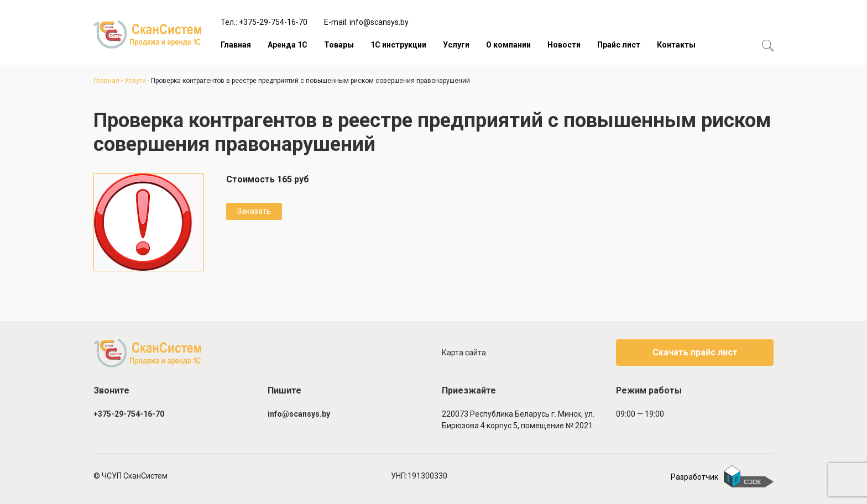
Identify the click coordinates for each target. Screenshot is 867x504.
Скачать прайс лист (695, 352)
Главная (236, 45)
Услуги (456, 45)
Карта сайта (464, 353)
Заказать (254, 211)
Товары (339, 45)
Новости (564, 45)
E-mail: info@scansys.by (366, 22)
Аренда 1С (288, 45)
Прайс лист (619, 45)
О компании (508, 45)
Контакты (676, 45)
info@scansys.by (299, 414)
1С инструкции (398, 45)
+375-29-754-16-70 (129, 414)
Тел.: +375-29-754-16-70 (264, 22)
